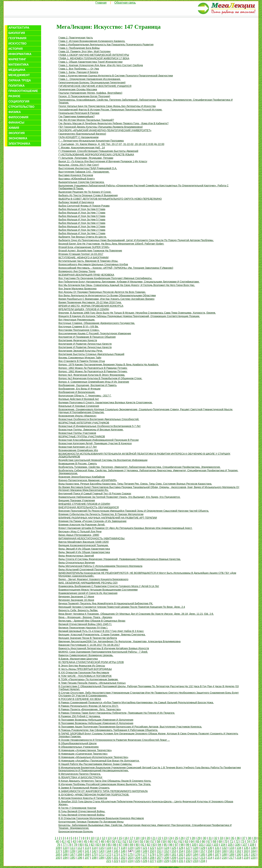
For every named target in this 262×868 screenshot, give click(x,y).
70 (226, 841)
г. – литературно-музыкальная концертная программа (91, 141)
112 (80, 848)
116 (109, 848)
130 (210, 848)
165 (58, 854)
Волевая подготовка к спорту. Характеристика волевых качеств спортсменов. (105, 402)
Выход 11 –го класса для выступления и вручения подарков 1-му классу (103, 161)
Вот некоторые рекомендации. (77, 320)
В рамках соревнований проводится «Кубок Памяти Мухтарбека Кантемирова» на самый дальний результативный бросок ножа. (136, 702)
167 (73, 854)
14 (115, 838)
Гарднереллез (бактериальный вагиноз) (82, 134)
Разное (14, 96)
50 (114, 841)
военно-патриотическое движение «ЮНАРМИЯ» (88, 480)
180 (167, 854)
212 (195, 858)
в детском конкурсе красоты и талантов (83, 798)
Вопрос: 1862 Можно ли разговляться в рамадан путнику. (93, 368)
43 (74, 841)
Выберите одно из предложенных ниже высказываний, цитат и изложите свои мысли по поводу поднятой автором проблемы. (136, 240)
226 (145, 861)
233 (195, 861)
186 (210, 854)
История (15, 49)
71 (231, 841)
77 (64, 845)
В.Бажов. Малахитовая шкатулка (78, 659)
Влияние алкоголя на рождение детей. (82, 525)
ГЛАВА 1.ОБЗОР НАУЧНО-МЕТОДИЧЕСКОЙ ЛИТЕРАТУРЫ (94, 55)
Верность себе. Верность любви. (78, 610)
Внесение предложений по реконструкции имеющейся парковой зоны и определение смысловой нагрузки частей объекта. (134, 511)
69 (220, 841)
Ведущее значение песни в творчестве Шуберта (88, 638)
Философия (18, 117)
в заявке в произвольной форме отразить (84, 788)
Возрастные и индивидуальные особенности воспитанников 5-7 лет (100, 426)
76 (59, 845)
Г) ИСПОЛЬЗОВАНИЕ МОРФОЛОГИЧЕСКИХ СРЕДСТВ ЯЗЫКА (96, 154)
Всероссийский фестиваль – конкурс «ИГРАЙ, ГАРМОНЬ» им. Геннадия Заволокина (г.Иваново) (116, 268)
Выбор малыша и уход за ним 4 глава (82, 223)
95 (165, 845)
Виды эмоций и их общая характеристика (84, 549)
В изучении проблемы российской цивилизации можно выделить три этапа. (105, 784)
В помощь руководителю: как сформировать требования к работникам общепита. (108, 730)
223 (123, 861)
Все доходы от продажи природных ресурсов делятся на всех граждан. (102, 292)
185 (203, 854)
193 (58, 858)
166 (65, 854)
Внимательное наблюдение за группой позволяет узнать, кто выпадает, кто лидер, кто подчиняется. (119, 497)
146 (123, 851)
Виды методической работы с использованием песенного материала (100, 566)
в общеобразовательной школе (78, 743)
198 (94, 858)
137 (58, 851)
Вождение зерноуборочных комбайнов (82, 477)
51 (119, 841)
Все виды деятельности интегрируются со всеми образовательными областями (107, 295)
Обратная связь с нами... (169, 867)
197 (87, 858)
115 (101, 848)
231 (181, 861)
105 (230, 845)
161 (232, 851)
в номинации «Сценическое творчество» (83, 754)
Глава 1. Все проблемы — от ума (79, 69)
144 (109, 851)
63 (186, 841)
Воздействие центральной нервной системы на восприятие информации (103, 460)
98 (182, 845)
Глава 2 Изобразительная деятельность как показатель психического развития (106, 45)
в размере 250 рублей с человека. (80, 716)
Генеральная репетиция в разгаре (79, 113)
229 (167, 861)
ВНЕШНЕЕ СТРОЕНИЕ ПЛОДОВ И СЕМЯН (84, 504)
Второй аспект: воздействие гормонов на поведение (90, 251)
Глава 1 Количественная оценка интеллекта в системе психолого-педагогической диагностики (116, 76)
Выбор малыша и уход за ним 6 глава (82, 216)
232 (188, 861)
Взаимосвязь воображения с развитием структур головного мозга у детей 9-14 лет (109, 586)
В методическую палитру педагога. (80, 774)
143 (101, 851)
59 (164, 841)
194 (65, 858)
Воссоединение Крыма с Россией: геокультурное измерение (95, 333)
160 (224, 851)
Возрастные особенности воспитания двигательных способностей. (99, 419)
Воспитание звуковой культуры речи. (81, 351)
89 (132, 845)
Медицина (17, 70)
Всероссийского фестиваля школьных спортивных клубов (93, 264)
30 (205, 838)
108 (252, 845)
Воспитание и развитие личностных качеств (85, 344)
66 (203, 841)
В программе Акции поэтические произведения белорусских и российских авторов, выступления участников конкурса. (130, 727)
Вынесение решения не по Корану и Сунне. (85, 192)
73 (243, 841)
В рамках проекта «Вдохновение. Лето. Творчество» (90, 709)
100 (194, 845)
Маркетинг (17, 59)
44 (80, 841)
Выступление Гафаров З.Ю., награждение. (84, 172)
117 (116, 848)
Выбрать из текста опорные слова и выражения (88, 195)
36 (238, 838)
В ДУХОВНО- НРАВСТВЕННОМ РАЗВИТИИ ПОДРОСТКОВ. (94, 795)
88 (126, 845)
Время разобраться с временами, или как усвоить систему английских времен (106, 299)
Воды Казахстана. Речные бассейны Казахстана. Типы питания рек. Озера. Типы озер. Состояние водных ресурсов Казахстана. (135, 484)
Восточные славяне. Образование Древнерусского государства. (97, 323)
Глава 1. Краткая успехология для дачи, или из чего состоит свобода (101, 65)
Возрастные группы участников (77, 433)
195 (73, 858)
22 (160, 838)
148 (138, 851)
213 (203, 858)
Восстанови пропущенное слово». (79, 330)
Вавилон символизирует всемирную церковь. (86, 655)
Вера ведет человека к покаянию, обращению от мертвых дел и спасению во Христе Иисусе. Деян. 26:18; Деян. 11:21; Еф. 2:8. (136, 614)
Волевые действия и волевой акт (79, 399)
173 (116, 854)
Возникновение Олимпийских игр (78, 450)
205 (145, 858)
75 (254, 841)
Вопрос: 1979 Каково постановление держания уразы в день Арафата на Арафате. (109, 364)
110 (65, 848)
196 (80, 858)
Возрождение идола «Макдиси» (77, 416)
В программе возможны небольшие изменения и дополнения (96, 720)
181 (174, 854)
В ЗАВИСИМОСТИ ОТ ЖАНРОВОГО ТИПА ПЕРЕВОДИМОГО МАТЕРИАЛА (103, 791)
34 (227, 838)
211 (188, 858)
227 (152, 861)
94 (160, 845)
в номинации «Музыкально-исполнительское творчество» (93, 757)
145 (116, 851)
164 (253, 851)
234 (203, 861)
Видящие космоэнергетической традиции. (84, 545)
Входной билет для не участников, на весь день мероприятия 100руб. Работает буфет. (111, 244)
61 (175, 841)
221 (109, 861)
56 (147, 841)
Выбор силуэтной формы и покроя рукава (84, 206)
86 (115, 845)
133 (232, 848)
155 (188, 851)
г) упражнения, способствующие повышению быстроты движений (98, 151)
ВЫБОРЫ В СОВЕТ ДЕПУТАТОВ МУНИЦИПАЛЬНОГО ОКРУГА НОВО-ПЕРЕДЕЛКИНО (110, 199)
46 (91, 841)
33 (221, 838)
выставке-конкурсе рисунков (76, 175)
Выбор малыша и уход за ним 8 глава (82, 209)
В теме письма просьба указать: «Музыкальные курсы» (92, 683)
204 (138, 858)
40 (57, 841)
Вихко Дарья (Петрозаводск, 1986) (79, 535)
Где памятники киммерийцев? (77, 116)
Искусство (17, 44)
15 (120, 838)
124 (167, 848)
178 (152, 854)
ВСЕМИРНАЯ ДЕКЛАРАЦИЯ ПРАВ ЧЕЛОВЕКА (86, 275)
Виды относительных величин (77, 563)
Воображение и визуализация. (77, 392)
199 (101, 858)
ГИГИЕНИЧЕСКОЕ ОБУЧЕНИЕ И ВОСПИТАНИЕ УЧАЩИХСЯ (95, 86)
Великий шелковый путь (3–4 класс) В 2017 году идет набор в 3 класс (101, 631)
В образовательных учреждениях (79, 747)
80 (81, 845)
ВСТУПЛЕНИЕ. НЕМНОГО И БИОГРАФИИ (83, 257)
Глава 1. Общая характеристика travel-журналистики (90, 62)
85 (109, 845)
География (17, 38)
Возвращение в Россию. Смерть (78, 464)
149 (145, 851)
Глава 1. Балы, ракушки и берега (78, 72)
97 (176, 845)
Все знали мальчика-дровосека (77, 289)
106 (238, 845)
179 (159, 854)
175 (130, 854)
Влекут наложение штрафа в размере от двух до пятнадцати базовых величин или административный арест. (125, 528)
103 (216, 845)
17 (132, 838)
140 (80, 851)
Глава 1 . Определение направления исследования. (90, 79)
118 (123, 848)
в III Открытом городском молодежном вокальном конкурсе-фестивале (101, 818)
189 (232, 854)
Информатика (20, 54)
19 (143, 838)
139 (73, 851)
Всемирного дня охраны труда (77, 271)
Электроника (19, 144)
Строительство (21, 107)
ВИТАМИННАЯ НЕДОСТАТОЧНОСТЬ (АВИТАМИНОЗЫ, (92, 538)
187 (217, 854)
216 (224, 858)
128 (195, 848)
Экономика (18, 138)
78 (70, 845)
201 (116, 858)
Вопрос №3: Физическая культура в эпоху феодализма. (92, 375)
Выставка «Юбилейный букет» (77, 179)
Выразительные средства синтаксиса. (81, 182)
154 (181, 851)
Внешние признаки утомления (77, 500)
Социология (19, 101)
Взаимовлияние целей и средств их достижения (88, 593)
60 (170, 841)
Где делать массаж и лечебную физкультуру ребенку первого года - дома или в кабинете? (113, 123)
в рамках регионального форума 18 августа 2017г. (89, 706)
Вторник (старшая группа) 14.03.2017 (81, 254)
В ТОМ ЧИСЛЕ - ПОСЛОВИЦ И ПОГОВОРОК (85, 676)
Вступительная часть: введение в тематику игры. (88, 261)
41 (63, 841)
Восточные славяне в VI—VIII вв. (79, 327)
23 (165, 838)
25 (176, 838)
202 (123, 858)
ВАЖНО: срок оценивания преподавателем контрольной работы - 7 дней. (103, 652)
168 (80, 854)
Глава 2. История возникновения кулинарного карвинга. (92, 41)
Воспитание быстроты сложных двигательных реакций (91, 354)
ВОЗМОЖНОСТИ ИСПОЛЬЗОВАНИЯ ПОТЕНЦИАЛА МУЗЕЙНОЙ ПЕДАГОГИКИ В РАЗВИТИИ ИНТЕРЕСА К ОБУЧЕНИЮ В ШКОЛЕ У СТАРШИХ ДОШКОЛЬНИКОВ (144, 455)
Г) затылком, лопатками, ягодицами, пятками (86, 158)
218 (239, 858)
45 (86, 841)
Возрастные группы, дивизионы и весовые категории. (91, 430)
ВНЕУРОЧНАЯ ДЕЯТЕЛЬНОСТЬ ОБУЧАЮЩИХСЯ (89, 507)
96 (171, 845)
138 (65, 851)
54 (136, 841)
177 (145, 854)
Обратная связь (125, 3)
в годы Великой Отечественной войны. (82, 811)
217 (232, 858)
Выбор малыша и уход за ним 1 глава (82, 233)
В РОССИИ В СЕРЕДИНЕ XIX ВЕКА (80, 699)
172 (109, 854)
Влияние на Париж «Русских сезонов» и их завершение (92, 521)
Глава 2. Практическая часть (76, 38)
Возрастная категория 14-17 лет (78, 447)
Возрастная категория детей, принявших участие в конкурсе (95, 443)
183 (188, 854)
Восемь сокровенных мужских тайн (80, 358)
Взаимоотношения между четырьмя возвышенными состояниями (98, 590)
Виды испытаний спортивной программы (83, 569)
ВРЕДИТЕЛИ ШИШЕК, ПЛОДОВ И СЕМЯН (84, 309)
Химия (14, 128)
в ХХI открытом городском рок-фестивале (84, 672)
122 (152, 848)
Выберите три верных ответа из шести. (83, 237)
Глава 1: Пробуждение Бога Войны (79, 48)
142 (94, 851)
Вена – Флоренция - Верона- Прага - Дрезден (85, 617)
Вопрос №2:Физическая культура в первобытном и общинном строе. (100, 378)
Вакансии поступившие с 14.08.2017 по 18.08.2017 (89, 645)
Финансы (16, 123)
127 (188, 848)
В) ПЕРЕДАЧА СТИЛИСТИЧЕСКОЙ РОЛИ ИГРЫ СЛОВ (91, 662)
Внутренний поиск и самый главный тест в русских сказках (95, 494)
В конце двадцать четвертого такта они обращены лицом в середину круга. (105, 781)
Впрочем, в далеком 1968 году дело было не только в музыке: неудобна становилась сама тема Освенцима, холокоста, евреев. (137, 313)
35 (233, 838)
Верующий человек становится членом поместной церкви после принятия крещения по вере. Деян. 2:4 (122, 607)
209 (174, 858)
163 (246, 851)
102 (209, 845)
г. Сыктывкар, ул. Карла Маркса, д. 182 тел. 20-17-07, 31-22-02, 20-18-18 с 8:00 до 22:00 (111, 144)
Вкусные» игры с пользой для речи (80, 531)
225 (138, 861)
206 (152, 858)
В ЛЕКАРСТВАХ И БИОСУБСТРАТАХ (80, 777)
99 (188, 845)
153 (174, 851)
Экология (16, 133)
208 (167, 858)
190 (239, 854)
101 (201, 845)
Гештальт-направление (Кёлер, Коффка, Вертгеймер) (90, 93)
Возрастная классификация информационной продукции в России (99, 440)
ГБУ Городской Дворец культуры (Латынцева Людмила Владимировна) (101, 127)
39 (255, 838)
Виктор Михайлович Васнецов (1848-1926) (84, 542)
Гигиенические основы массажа (78, 89)
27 (188, 838)
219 (246, 858)
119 (130, 848)
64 (192, 841)
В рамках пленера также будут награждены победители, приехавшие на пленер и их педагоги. (117, 713)
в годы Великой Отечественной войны (82, 815)
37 (244, 838)
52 (125, 841)
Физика (15, 112)
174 (123, 854)
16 (126, 838)
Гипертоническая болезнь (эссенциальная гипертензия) (92, 82)
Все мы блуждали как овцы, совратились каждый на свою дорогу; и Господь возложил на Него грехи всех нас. (127, 285)
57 (153, 841)
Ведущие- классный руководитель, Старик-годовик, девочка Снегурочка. (102, 635)
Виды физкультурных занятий (76, 556)
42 (69, 841)
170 (94, 854)
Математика (18, 65)
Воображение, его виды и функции (79, 389)
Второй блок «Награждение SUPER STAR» (84, 247)
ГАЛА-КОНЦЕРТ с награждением (78, 137)
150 (152, 851)
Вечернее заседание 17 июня (76, 597)
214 (210, 858)
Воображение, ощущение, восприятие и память (88, 385)
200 (109, 858)
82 (92, 845)
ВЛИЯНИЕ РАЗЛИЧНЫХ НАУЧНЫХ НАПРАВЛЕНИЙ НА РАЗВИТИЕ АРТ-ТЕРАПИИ (108, 518)
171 (101, 854)
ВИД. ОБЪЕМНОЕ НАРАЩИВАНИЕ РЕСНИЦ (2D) (88, 583)
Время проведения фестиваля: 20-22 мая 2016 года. (90, 302)
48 (102, 841)
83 (98, 845)
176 (138, 854)
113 (87, 848)
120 (138, 848)
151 (159, 851)
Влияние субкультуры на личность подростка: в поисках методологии (101, 514)
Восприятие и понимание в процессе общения (87, 337)
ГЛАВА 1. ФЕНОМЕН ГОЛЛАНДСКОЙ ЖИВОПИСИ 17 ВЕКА (94, 58)
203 (130, 858)
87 (120, 845)
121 (145, 848)
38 (249, 838)
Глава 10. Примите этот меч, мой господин (84, 51)
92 (148, 845)
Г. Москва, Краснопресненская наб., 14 (82, 148)
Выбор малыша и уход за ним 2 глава (82, 230)
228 (159, 861)
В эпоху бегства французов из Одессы (82, 666)
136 (253, 848)
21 (154, 838)
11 (98, 838)
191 (246, 854)
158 (210, 851)
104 (223, 845)
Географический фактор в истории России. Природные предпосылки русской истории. (110, 110)
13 (109, 838)
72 (237, 841)
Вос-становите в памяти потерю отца (82, 361)
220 (253, 858)
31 (210, 838)
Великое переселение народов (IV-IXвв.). (83, 628)
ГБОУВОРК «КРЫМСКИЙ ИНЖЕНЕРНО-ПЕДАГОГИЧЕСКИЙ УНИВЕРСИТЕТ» (105, 130)
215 (217, 858)
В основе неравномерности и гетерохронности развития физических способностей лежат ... (114, 740)
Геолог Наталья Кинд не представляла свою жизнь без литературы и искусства (107, 106)
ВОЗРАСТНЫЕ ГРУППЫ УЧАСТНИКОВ (82, 436)
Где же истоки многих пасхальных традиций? (86, 120)
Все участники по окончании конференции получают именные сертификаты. (105, 278)
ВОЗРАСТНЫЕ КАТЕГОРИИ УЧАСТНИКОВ (84, 423)
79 (76, 845)
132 (224, 848)
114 (94, 848)
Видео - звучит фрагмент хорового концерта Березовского (93, 579)
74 (248, 841)
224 (130, 861)
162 (239, 851)
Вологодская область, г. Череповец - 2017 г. (85, 396)
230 (174, 861)
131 (217, 848)
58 (158, 841)
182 (181, 854)
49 (108, 841)
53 (130, 841)
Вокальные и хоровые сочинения (79, 406)
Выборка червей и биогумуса (76, 202)
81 (87, 845)
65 (198, 841)
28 (193, 838)
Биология (17, 33)
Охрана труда (20, 80)
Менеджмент (19, 75)
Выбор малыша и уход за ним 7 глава (82, 213)
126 (181, 848)
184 (195, 854)
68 (215, 841)
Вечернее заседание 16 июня (76, 600)
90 (137, 845)
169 (87, 854)
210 (181, 858)
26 (182, 838)
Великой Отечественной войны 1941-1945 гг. (85, 624)
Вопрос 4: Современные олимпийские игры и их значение (94, 382)
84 (104, 845)
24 (171, 838)
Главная (101, 3)
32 (216, 838)
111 (73, 848)
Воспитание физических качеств (78, 340)
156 (195, 851)
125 (174, 848)
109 (58, 848)
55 (142, 841)
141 (87, 851)
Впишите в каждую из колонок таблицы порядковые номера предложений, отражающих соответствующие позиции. (129, 316)
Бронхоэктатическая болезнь (76, 831)
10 (92, 838)
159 (217, 851)
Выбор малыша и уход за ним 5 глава (82, 219)
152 (167, 851)
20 (148, 838)
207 (159, 858)
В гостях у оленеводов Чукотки (77, 808)
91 (143, 845)
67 (209, 841)
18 (137, 838)
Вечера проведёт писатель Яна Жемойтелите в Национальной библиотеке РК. (106, 603)
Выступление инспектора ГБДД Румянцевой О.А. (88, 168)
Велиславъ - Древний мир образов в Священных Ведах (92, 621)
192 (253, 854)
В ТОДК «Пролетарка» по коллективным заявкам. (88, 679)
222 (116, 861)
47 (97, 841)
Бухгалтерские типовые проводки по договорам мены (91, 822)
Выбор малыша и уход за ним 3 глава (82, 226)
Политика (16, 86)
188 (224, 854)
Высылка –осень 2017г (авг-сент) (79, 165)
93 (154, 845)
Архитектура (19, 28)
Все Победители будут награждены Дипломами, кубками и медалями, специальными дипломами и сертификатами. (129, 282)
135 (246, 848)
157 (203, 851)
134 (239, 848)
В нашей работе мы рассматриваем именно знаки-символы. (95, 764)
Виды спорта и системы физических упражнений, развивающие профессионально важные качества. (120, 559)
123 (159, 848)
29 (199, 838)
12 (104, 838)
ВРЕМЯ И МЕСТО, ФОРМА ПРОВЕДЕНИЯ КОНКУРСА (91, 306)
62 (181, 841)
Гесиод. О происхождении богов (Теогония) (84, 96)
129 (203, 848)
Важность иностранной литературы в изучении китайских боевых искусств (104, 648)
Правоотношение (23, 91)
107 (245, 845)
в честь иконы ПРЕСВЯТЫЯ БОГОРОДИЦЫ (85, 669)
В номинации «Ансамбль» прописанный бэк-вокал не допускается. (99, 761)
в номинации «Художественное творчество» (85, 750)
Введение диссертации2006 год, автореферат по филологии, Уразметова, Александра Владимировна (119, 641)
